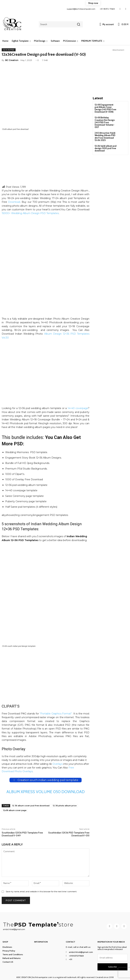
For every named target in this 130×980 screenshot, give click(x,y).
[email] (112, 957)
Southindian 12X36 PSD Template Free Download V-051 (69, 834)
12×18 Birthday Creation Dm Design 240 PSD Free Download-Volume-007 (104, 121)
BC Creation (12, 60)
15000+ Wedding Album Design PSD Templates (30, 213)
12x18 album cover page (15, 810)
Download (14, 202)
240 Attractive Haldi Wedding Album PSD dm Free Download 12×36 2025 (105, 135)
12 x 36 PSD (9, 50)
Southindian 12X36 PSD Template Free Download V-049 (22, 834)
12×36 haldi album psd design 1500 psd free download (105, 146)
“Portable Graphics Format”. (56, 714)
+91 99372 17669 (107, 9)
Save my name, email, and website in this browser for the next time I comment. (41, 891)
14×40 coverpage (78, 408)
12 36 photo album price (65, 806)
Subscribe (112, 967)
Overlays (58, 764)
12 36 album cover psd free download (31, 806)
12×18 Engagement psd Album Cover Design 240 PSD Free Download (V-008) (105, 108)
